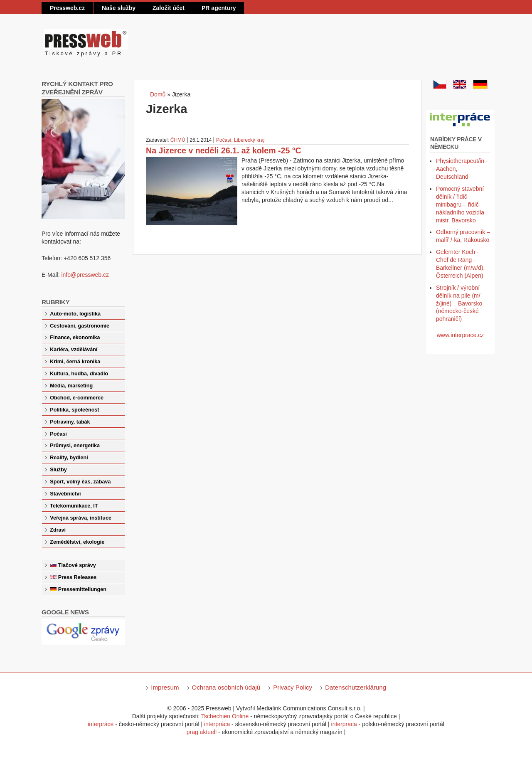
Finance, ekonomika (75, 338)
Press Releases (77, 577)
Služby (58, 470)
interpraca (344, 724)
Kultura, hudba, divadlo (79, 374)
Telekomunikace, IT (74, 506)
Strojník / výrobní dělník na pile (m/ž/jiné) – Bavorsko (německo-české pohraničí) (459, 303)
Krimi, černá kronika (75, 362)
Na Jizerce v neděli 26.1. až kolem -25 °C (224, 150)
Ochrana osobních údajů (226, 687)
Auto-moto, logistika (75, 314)
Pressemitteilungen (82, 589)
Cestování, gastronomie (80, 326)
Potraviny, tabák (70, 422)
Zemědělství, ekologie (77, 542)
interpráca (217, 724)
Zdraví (58, 530)
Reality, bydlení (69, 458)
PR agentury (219, 8)
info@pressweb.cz (85, 275)
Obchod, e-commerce (77, 398)
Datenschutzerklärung (356, 687)
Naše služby (119, 8)
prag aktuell (202, 732)
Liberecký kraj (249, 140)
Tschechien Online (225, 716)
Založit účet (169, 8)
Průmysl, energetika (75, 446)
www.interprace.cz (461, 335)
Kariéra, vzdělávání (74, 350)
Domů (158, 94)
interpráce (101, 724)
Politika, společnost (74, 410)
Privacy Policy (293, 687)
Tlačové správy (77, 565)
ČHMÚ (178, 140)
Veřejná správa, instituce (81, 518)
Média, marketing (71, 386)
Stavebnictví (65, 494)
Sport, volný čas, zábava (80, 482)
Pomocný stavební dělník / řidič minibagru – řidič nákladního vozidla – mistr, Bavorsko (463, 205)
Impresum (165, 687)
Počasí (224, 140)
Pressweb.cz (67, 8)
